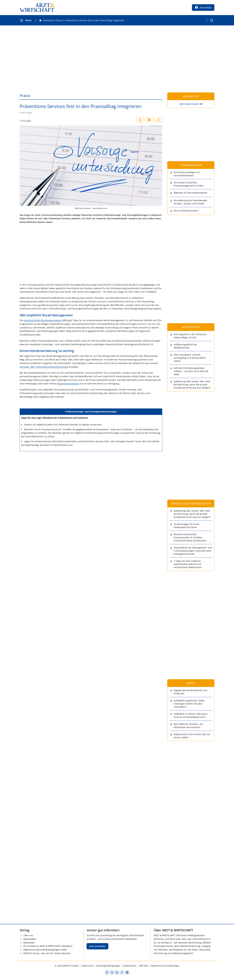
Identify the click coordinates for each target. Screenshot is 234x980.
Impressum (87, 966)
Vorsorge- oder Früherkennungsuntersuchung (44, 367)
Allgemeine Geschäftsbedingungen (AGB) (45, 950)
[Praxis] (59, 20)
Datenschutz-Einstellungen (165, 966)
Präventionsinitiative (68, 384)
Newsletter (29, 943)
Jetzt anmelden (97, 946)
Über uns (28, 935)
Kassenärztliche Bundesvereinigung (43, 320)
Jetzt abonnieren (190, 104)
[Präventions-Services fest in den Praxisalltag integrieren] (95, 20)
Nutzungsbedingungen (108, 966)
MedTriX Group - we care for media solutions (47, 953)
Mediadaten (30, 939)
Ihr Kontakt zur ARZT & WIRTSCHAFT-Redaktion (48, 946)
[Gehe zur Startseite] (46, 20)
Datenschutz (130, 966)
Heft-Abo (144, 966)
